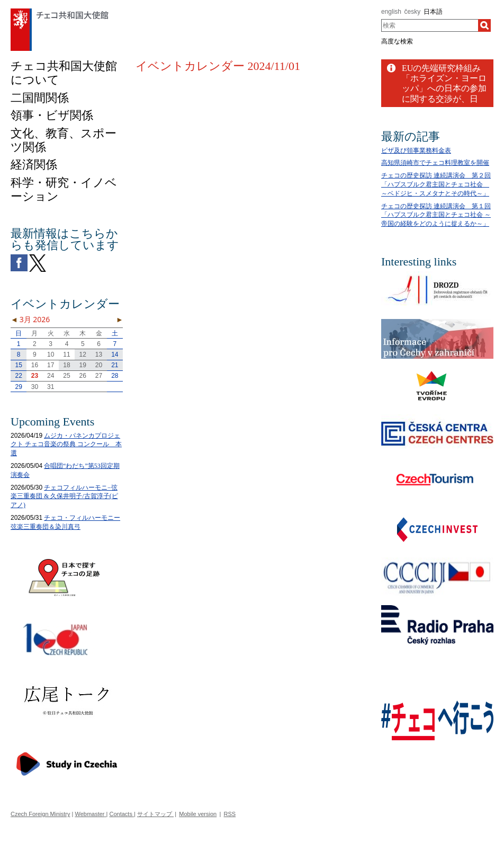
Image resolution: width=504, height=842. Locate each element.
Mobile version (198, 814)
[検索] (484, 25)
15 (18, 365)
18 (66, 365)
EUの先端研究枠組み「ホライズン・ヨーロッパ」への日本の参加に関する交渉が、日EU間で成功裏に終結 (444, 88)
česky (413, 12)
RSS (230, 814)
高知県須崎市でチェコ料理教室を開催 (435, 163)
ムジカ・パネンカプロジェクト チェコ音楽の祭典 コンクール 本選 (66, 445)
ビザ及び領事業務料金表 (416, 150)
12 (83, 354)
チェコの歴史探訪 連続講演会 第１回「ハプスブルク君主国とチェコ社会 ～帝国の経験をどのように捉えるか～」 (436, 215)
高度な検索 (397, 41)
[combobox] (430, 25)
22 (18, 376)
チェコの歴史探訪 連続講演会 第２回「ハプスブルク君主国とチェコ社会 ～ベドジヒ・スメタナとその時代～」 (436, 184)
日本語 (433, 12)
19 (83, 365)
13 (99, 354)
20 (99, 365)
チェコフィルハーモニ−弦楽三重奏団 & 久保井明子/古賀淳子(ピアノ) (64, 497)
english (391, 12)
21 (115, 365)
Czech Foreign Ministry (40, 814)
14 (115, 354)
